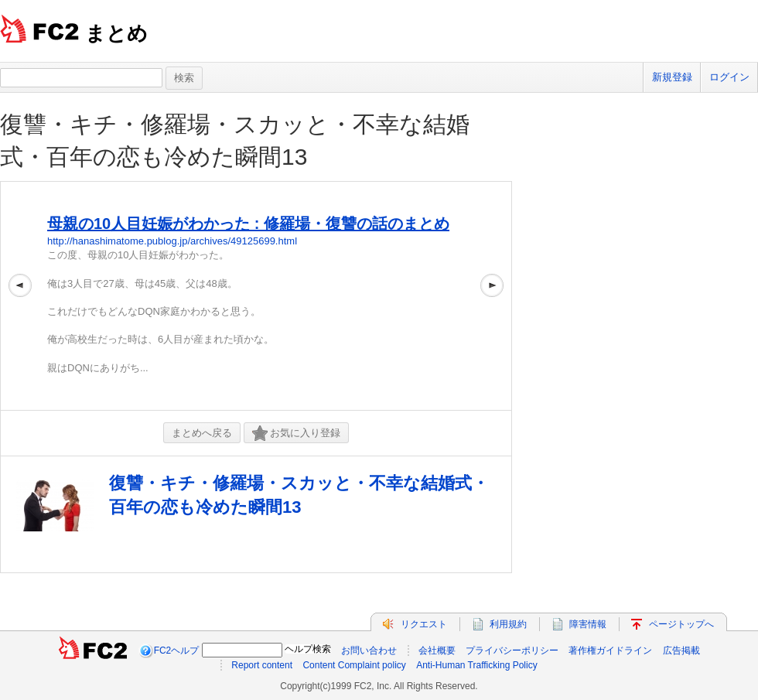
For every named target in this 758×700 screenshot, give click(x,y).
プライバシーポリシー (512, 650)
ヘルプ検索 (308, 649)
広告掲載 (681, 650)
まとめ (116, 33)
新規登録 (672, 77)
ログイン (729, 77)
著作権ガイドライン (610, 650)
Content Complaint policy (354, 665)
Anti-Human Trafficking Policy (477, 665)
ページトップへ (681, 624)
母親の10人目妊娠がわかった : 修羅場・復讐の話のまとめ (248, 224)
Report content (262, 665)
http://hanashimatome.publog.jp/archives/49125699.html (172, 241)
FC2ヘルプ (177, 650)
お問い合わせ (369, 650)
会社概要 (437, 650)
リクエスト (424, 624)
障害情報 (588, 624)
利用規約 (508, 624)
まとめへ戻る (202, 433)
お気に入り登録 (296, 434)
